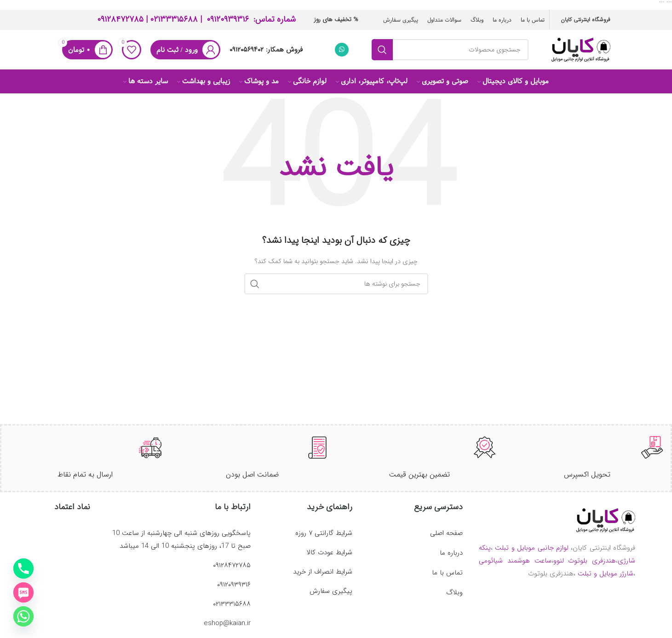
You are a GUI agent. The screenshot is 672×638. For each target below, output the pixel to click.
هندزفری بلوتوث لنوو (585, 568)
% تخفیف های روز (336, 19)
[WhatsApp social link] (342, 52)
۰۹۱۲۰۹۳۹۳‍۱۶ (228, 18)
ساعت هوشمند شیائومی (515, 568)
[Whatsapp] (23, 616)
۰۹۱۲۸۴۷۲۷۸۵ (120, 18)
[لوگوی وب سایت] (581, 52)
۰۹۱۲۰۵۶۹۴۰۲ (247, 52)
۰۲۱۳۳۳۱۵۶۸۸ (174, 18)
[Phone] (23, 569)
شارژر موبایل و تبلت (606, 581)
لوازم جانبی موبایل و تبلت (532, 555)
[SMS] (23, 592)
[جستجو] (450, 52)
